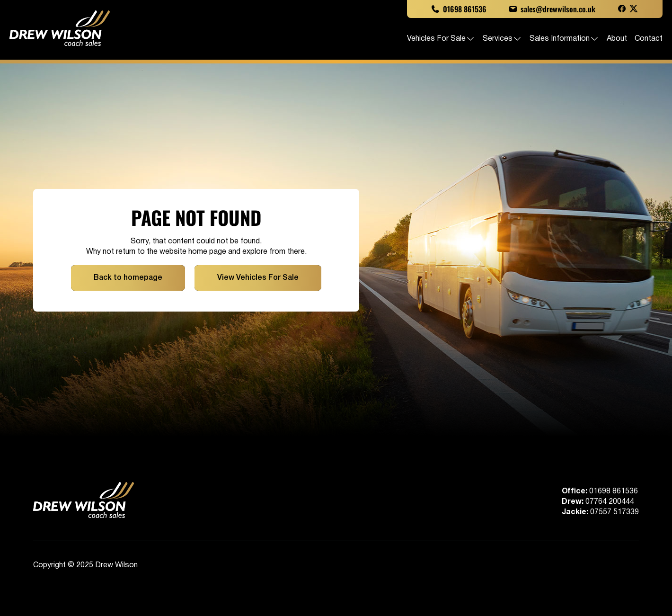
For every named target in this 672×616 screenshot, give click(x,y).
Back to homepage (128, 278)
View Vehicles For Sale (258, 278)
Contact (649, 39)
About (617, 39)
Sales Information (564, 39)
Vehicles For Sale (441, 39)
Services (502, 39)
